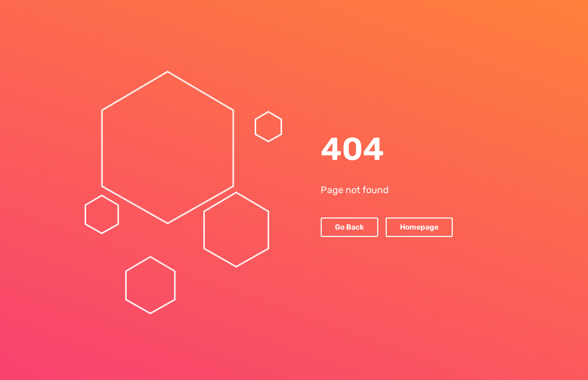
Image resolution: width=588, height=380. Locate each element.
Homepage (419, 227)
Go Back (349, 227)
